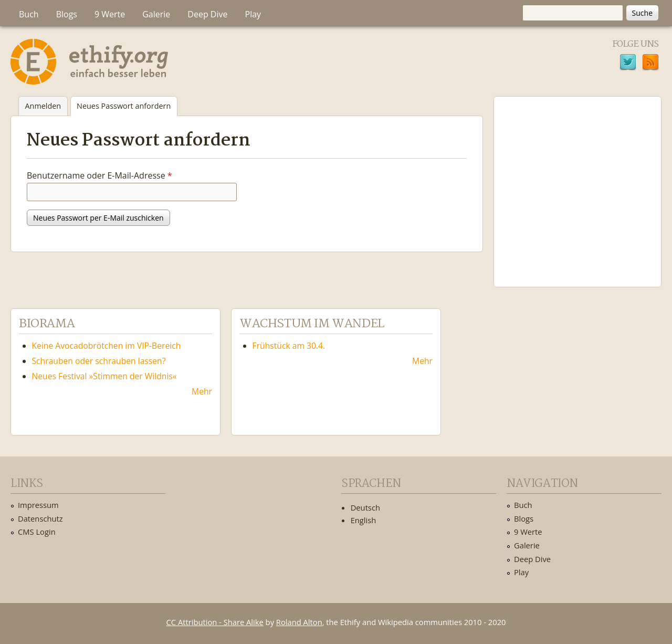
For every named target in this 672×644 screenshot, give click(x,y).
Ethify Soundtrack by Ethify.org (577, 183)
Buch (29, 14)
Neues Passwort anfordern (127, 108)
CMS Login (37, 532)
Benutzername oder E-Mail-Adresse (99, 175)
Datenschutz (40, 518)
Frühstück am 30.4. (289, 346)
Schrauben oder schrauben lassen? (99, 361)
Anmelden (43, 106)
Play (253, 14)
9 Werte (110, 14)
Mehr (202, 391)
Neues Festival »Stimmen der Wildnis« (104, 376)
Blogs (67, 14)
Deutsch (365, 507)
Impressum (38, 505)
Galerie (156, 14)
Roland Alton (299, 622)
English (364, 520)
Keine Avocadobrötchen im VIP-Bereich (107, 346)
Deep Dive (207, 14)
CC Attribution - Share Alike (215, 622)
